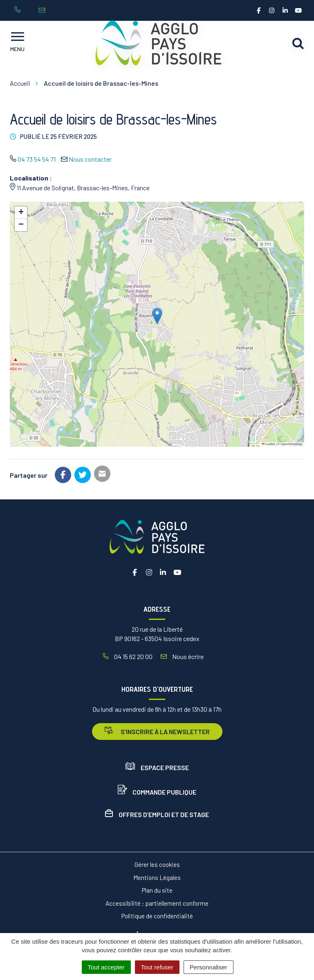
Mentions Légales (157, 878)
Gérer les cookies (157, 864)
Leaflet (268, 444)
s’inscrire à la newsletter (157, 731)
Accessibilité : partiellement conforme (157, 903)
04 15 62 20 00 (128, 656)
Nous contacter (90, 159)
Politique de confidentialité (157, 916)
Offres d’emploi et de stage (157, 814)
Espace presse (157, 767)
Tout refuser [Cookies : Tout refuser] (157, 967)
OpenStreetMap (291, 444)
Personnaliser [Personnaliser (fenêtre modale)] (209, 967)
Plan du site (157, 890)
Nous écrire (182, 656)
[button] (157, 316)
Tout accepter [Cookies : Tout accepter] (106, 967)
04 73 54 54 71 (37, 159)
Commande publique (157, 792)
